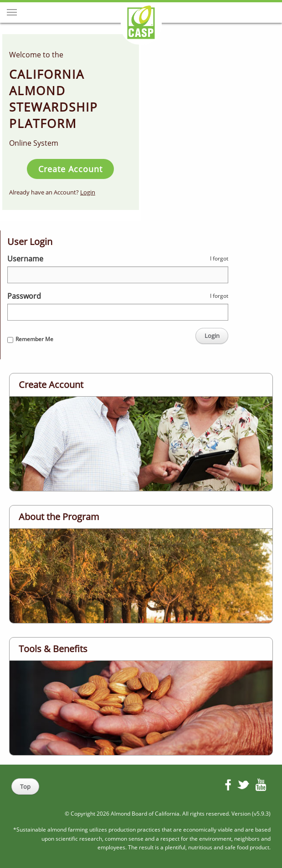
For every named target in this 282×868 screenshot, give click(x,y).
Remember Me (34, 339)
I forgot (219, 258)
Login (88, 192)
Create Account (70, 169)
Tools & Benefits (53, 649)
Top (25, 786)
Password (24, 296)
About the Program (59, 517)
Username (25, 259)
